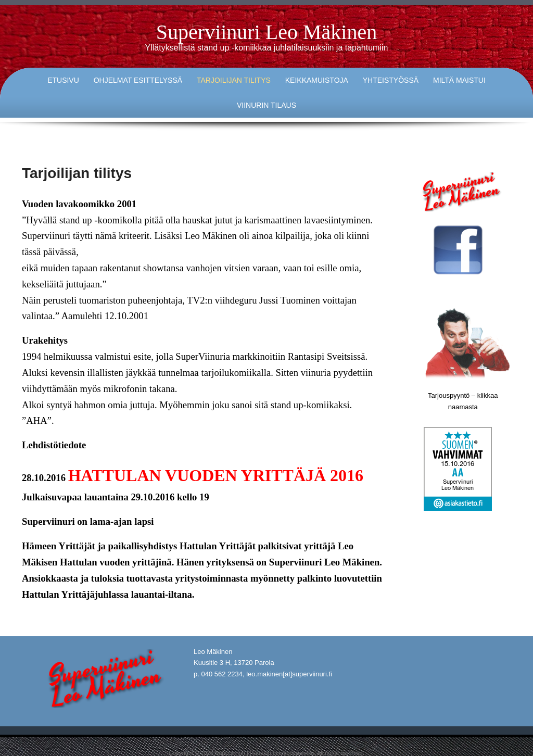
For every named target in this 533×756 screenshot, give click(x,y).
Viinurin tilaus (266, 105)
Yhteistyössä (391, 80)
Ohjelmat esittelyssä (138, 80)
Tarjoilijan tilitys (234, 80)
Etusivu (63, 80)
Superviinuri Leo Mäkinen (266, 32)
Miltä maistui (459, 80)
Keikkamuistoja (317, 80)
